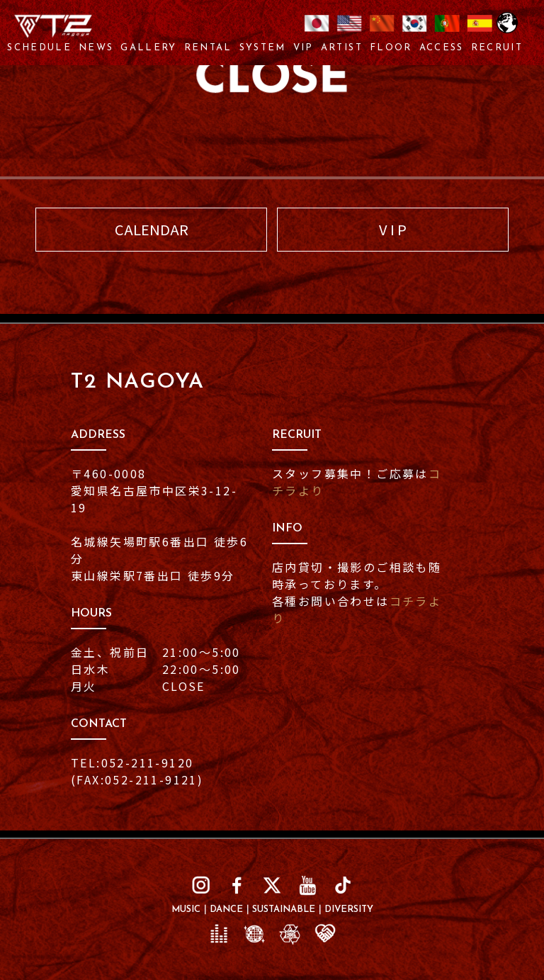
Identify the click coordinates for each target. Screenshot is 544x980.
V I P (393, 229)
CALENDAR (152, 229)
